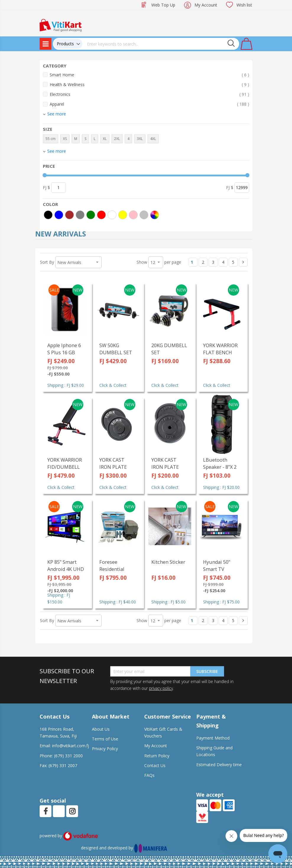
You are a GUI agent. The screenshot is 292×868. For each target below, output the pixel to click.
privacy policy (161, 688)
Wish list (244, 5)
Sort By (47, 262)
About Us (101, 729)
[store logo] (61, 25)
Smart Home (149, 75)
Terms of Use (105, 739)
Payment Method (213, 738)
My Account (206, 5)
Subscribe (207, 671)
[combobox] (161, 44)
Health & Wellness (149, 84)
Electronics (149, 94)
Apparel (149, 104)
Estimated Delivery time (219, 765)
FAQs (149, 775)
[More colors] (155, 215)
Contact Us (155, 765)
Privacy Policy (105, 749)
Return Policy (157, 756)
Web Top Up (163, 5)
